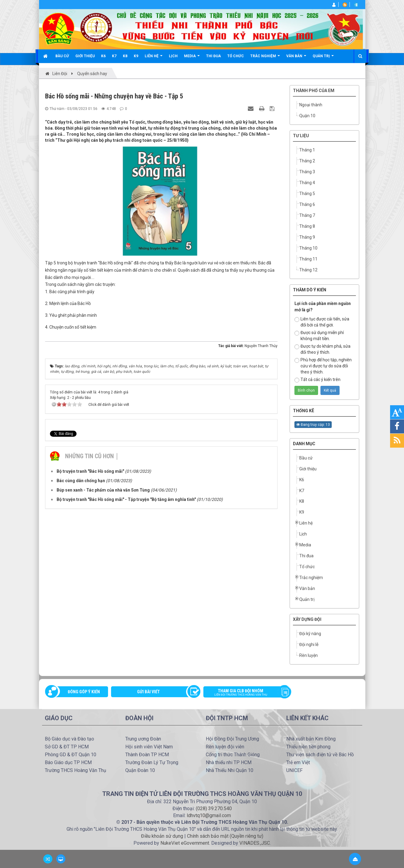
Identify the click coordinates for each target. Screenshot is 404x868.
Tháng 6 (307, 204)
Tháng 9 (307, 237)
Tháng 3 (307, 172)
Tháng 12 (308, 270)
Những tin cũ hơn (89, 448)
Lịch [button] (173, 56)
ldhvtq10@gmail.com (209, 815)
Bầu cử (306, 458)
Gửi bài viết (148, 692)
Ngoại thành (311, 105)
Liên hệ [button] (154, 58)
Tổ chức (307, 567)
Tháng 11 (308, 259)
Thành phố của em (314, 91)
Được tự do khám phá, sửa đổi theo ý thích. (322, 349)
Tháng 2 (307, 161)
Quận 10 (307, 116)
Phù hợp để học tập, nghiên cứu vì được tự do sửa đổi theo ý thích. (323, 366)
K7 (302, 491)
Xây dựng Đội (307, 619)
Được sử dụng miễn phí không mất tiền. (319, 336)
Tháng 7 (307, 215)
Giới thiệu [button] (85, 56)
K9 (302, 512)
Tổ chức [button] (236, 56)
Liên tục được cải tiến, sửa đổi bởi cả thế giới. (322, 322)
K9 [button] (136, 56)
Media (305, 545)
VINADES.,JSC (255, 843)
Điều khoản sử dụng (162, 836)
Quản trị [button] (323, 58)
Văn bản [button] (296, 58)
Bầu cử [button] (62, 56)
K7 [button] (114, 56)
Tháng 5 (307, 194)
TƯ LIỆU (301, 136)
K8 (302, 501)
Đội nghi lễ (309, 644)
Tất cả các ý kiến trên (317, 380)
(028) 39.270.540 (214, 808)
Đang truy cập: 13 (313, 425)
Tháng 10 (308, 248)
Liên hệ (306, 523)
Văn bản (307, 588)
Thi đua (306, 556)
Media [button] (192, 58)
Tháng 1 (307, 150)
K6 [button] (103, 56)
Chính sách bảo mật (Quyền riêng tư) (225, 836)
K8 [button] (125, 56)
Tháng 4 (307, 183)
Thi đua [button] (213, 56)
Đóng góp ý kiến (84, 692)
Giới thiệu (308, 469)
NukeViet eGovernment (185, 843)
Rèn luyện (309, 655)
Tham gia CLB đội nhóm (245, 693)
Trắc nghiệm (311, 578)
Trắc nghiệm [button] (265, 58)
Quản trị (307, 599)
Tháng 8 (307, 226)
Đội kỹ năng (310, 634)
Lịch (303, 534)
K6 (302, 480)
